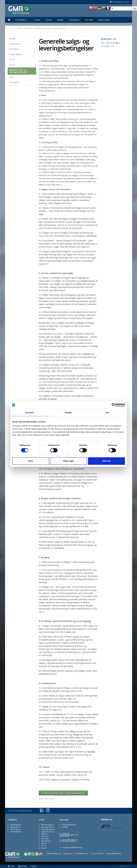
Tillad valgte (68, 461)
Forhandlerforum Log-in (120, 2)
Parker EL (45, 836)
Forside (19, 28)
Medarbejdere (15, 44)
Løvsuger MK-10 (47, 827)
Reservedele (104, 20)
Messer (12, 59)
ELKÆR (49, 20)
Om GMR (89, 20)
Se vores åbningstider (21, 811)
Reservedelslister (69, 825)
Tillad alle (106, 461)
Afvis (31, 461)
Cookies (33, 866)
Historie (12, 65)
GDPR (11, 77)
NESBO (60, 20)
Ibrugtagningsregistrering (72, 847)
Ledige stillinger (15, 54)
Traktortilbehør (16, 832)
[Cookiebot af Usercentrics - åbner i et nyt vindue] (114, 405)
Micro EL (44, 834)
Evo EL (44, 846)
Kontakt (12, 39)
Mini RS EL (45, 839)
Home (11, 866)
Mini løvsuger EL (48, 825)
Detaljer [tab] (69, 413)
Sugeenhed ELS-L (48, 832)
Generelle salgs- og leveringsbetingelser (18, 71)
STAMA (37, 20)
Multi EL (44, 843)
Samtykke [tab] (30, 413)
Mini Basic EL (46, 841)
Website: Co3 (125, 866)
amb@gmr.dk (107, 46)
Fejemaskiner (15, 827)
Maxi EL (44, 848)
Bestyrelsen (14, 49)
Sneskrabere (15, 829)
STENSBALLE (22, 20)
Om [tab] (107, 413)
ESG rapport (14, 82)
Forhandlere (74, 20)
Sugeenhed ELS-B (48, 829)
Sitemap (23, 866)
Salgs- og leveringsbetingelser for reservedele (69, 835)
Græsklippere (16, 825)
